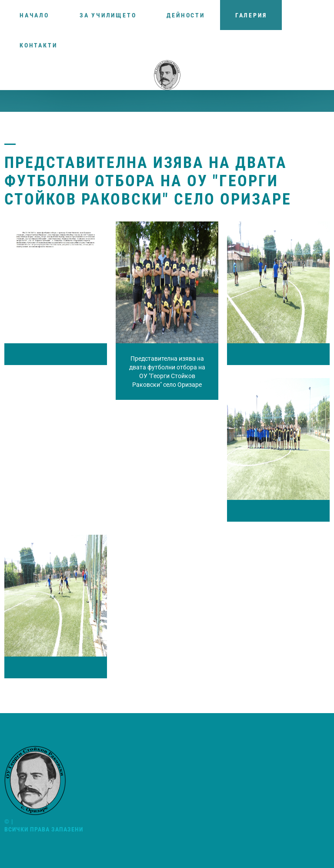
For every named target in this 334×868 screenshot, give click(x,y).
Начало (34, 15)
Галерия (251, 15)
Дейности (185, 15)
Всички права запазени (44, 829)
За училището (108, 15)
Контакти (38, 45)
